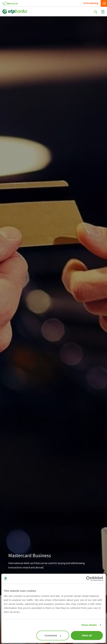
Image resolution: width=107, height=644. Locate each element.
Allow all (87, 635)
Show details (89, 625)
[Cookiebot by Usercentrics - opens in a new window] (89, 579)
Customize (53, 635)
